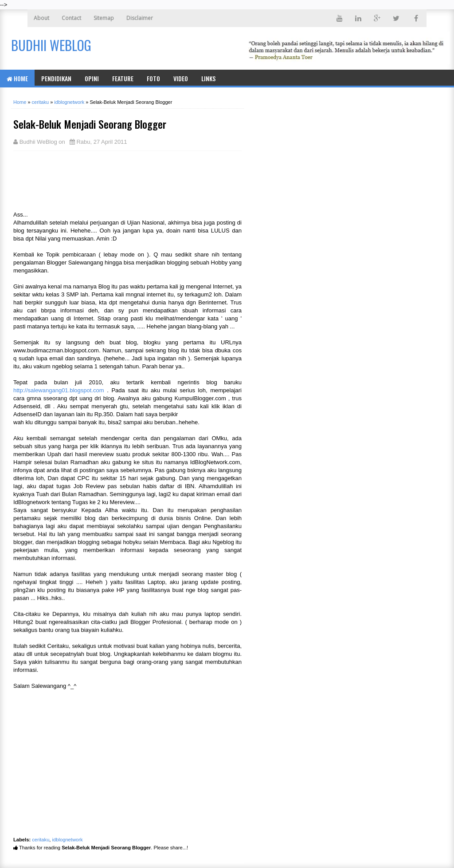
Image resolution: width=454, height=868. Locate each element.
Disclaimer (140, 18)
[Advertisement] (84, 180)
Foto (153, 78)
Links (208, 78)
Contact (71, 18)
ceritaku (41, 840)
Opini (92, 78)
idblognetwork (68, 840)
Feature (123, 78)
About (41, 18)
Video (181, 78)
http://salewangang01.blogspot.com (59, 390)
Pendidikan (56, 78)
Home (17, 78)
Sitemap (104, 18)
